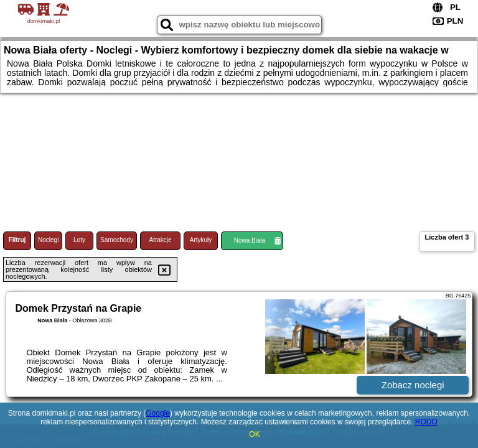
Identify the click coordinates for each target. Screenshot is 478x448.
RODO (426, 422)
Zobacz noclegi (413, 385)
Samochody (117, 240)
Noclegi (48, 240)
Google (158, 413)
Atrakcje (160, 240)
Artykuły (201, 240)
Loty (79, 240)
